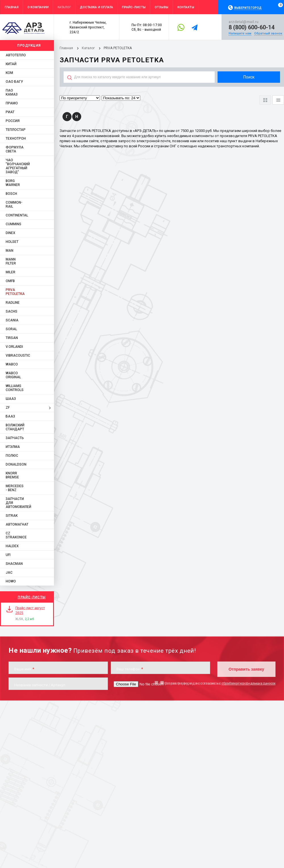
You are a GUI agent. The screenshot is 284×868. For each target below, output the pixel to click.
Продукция (29, 46)
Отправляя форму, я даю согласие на (217, 683)
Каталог (89, 48)
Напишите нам (240, 33)
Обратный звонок (268, 33)
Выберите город (248, 8)
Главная (66, 48)
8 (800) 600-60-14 (251, 27)
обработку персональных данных (248, 683)
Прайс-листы (32, 597)
